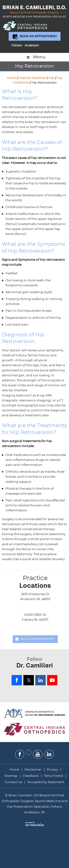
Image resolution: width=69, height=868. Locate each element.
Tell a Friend (54, 776)
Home (11, 78)
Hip (52, 78)
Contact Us (13, 782)
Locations (35, 582)
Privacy (52, 770)
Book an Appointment (38, 36)
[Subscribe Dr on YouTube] (38, 754)
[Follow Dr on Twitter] (29, 752)
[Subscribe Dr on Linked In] (49, 754)
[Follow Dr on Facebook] (20, 754)
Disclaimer (33, 770)
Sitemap (11, 776)
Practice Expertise (32, 78)
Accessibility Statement (46, 782)
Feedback (31, 776)
